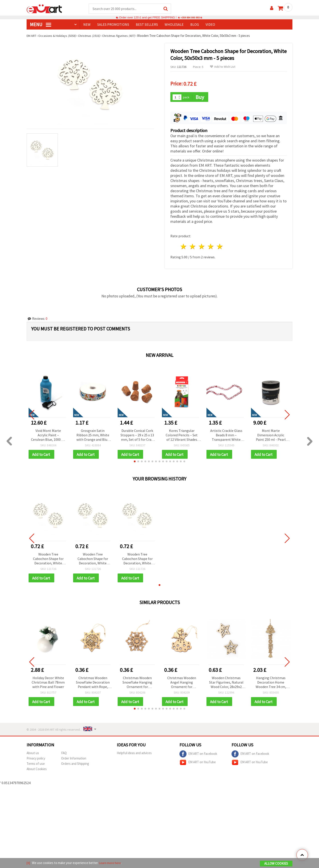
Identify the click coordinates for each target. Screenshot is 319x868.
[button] (135, 461)
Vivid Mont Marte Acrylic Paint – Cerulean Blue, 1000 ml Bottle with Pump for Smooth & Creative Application (48, 434)
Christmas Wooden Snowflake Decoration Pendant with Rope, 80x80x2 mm (93, 682)
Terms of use (36, 764)
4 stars (211, 246)
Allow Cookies (276, 864)
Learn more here (111, 863)
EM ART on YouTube (198, 763)
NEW (87, 25)
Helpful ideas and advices (134, 753)
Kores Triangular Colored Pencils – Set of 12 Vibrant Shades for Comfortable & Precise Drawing (182, 434)
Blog (195, 25)
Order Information (74, 758)
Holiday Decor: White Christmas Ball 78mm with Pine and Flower (48, 682)
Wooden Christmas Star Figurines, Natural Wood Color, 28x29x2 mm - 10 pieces (226, 682)
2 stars (193, 246)
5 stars (220, 246)
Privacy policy (36, 758)
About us (33, 753)
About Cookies (37, 769)
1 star (184, 246)
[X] (28, 863)
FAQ (64, 753)
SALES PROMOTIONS (113, 25)
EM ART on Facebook (198, 754)
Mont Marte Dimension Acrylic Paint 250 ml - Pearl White (271, 434)
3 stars (202, 246)
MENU (41, 25)
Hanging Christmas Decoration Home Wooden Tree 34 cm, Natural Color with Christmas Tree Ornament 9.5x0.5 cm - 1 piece (271, 682)
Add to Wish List (223, 67)
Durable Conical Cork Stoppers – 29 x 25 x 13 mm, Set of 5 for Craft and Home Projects (137, 434)
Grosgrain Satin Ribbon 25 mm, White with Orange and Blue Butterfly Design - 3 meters (93, 434)
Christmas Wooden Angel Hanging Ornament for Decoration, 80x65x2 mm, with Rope (182, 682)
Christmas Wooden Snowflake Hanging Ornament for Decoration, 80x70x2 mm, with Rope (137, 682)
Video (210, 25)
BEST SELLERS (147, 25)
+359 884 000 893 (190, 18)
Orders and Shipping (75, 764)
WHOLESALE (174, 25)
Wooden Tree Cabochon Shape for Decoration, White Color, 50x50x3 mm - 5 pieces (48, 558)
